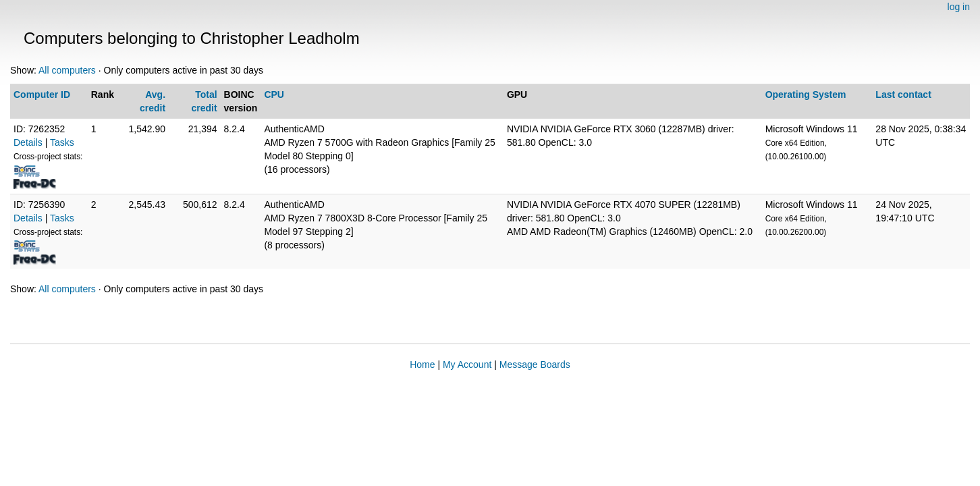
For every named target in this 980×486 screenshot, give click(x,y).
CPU (274, 94)
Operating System (806, 94)
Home (422, 364)
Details (28, 142)
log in (959, 7)
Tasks (62, 142)
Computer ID (42, 94)
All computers (67, 70)
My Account (467, 364)
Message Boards (535, 364)
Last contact (903, 94)
